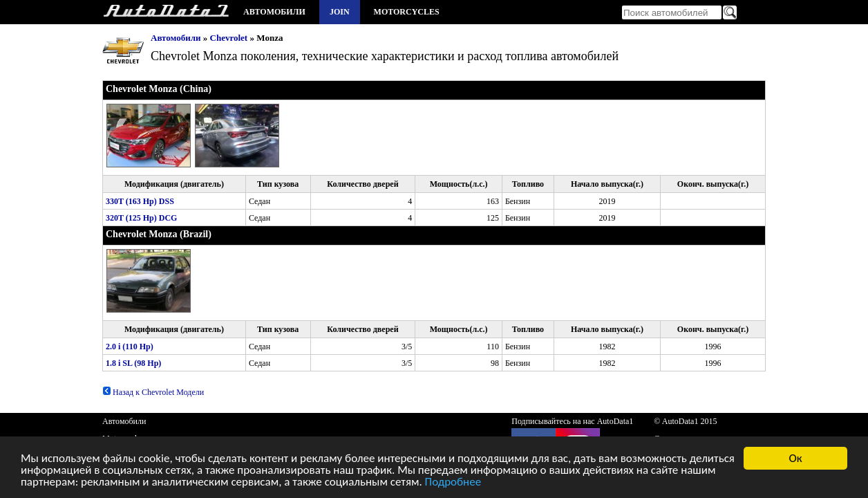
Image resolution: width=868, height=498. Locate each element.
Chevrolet (229, 38)
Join (340, 12)
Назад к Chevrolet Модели (153, 392)
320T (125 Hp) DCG (141, 218)
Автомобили (274, 12)
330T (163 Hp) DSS (140, 201)
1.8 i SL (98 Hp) (133, 363)
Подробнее (453, 483)
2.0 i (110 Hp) (130, 347)
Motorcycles (407, 12)
